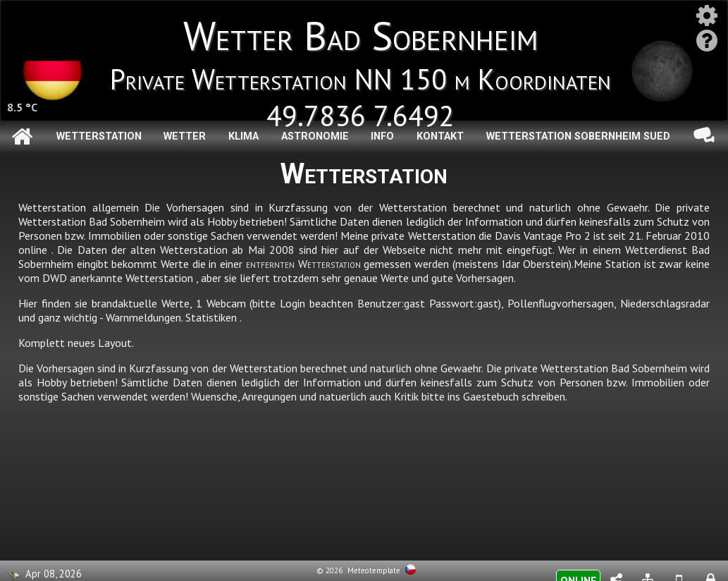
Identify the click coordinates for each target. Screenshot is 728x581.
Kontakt (440, 136)
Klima (243, 136)
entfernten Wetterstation (303, 264)
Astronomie (315, 136)
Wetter (185, 136)
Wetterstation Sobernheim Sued (578, 136)
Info (382, 136)
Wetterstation (99, 136)
